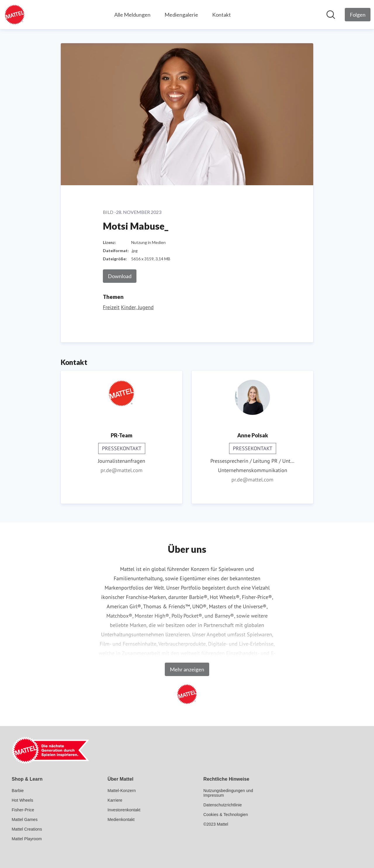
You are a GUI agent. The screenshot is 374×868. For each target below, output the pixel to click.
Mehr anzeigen (187, 669)
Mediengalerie (181, 15)
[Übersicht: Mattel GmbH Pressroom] (15, 15)
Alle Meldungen (132, 15)
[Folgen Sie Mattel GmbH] (358, 15)
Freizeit (111, 307)
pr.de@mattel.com (122, 470)
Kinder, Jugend (137, 307)
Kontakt (221, 15)
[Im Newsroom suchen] (331, 15)
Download (120, 276)
